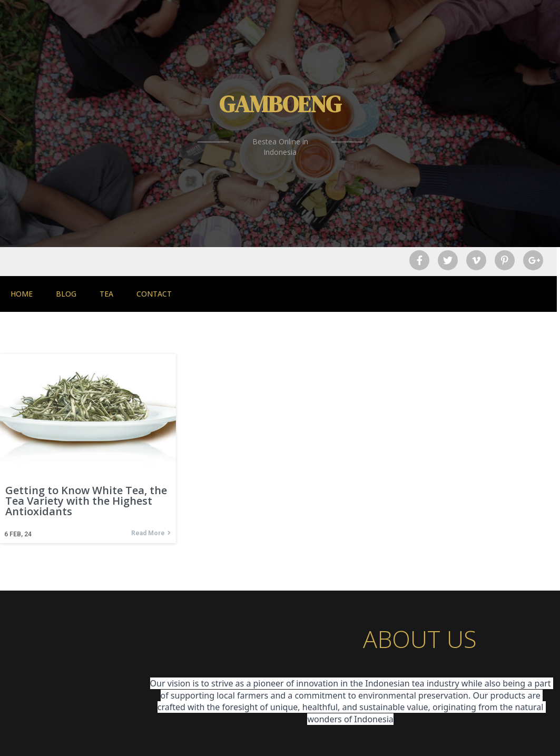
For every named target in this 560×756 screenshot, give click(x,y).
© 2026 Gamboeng (280, 739)
